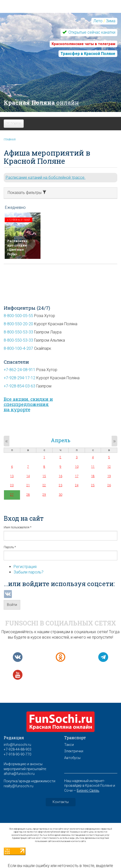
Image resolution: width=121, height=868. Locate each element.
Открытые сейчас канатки (91, 32)
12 (109, 467)
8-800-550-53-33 (18, 332)
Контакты (61, 802)
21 (28, 485)
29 (44, 495)
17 (77, 476)
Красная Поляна (41, 103)
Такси (69, 745)
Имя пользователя (18, 527)
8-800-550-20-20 (18, 324)
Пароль (10, 547)
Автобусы (72, 758)
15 (44, 476)
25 (93, 485)
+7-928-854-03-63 (20, 386)
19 (109, 476)
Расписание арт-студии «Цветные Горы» (17, 247)
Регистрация (25, 567)
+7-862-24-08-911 (20, 370)
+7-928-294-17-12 (20, 378)
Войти (12, 605)
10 (77, 467)
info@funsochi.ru (17, 745)
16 (60, 476)
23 (60, 485)
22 (44, 485)
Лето (98, 21)
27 (12, 495)
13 (12, 476)
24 (77, 485)
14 (28, 476)
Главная (10, 140)
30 (60, 495)
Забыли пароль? (29, 572)
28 (28, 495)
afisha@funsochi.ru (19, 774)
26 (109, 485)
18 (93, 476)
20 (12, 485)
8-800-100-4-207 (18, 348)
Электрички (74, 751)
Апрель (61, 440)
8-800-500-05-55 (18, 316)
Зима (111, 21)
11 (93, 467)
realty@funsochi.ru (19, 786)
